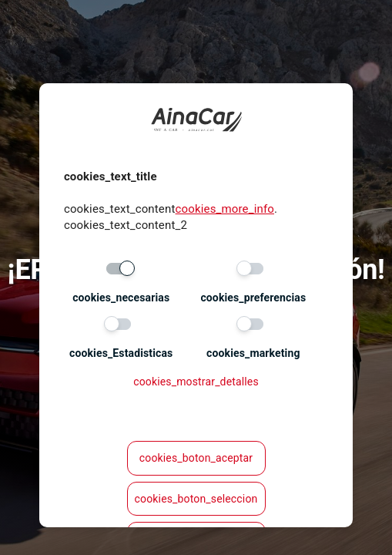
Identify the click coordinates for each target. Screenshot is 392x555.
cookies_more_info (225, 209)
